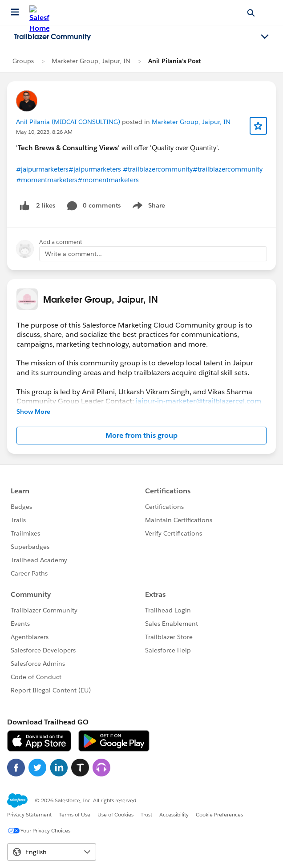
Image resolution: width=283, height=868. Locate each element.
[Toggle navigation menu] (265, 37)
